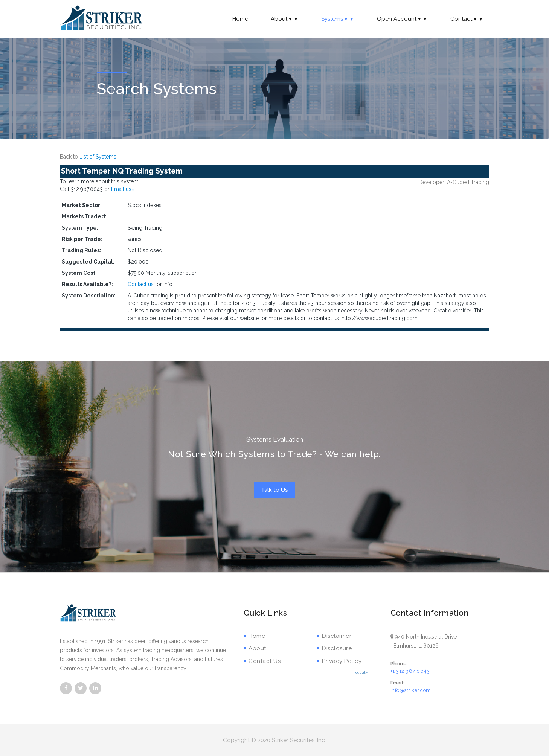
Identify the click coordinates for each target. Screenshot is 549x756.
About (285, 19)
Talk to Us (274, 490)
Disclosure (335, 648)
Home (240, 19)
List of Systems (98, 157)
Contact (467, 19)
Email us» (124, 189)
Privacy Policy (339, 661)
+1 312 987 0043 (410, 671)
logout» (361, 672)
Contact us (141, 284)
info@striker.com (411, 690)
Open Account (402, 19)
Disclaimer (334, 636)
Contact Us (262, 661)
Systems (338, 19)
